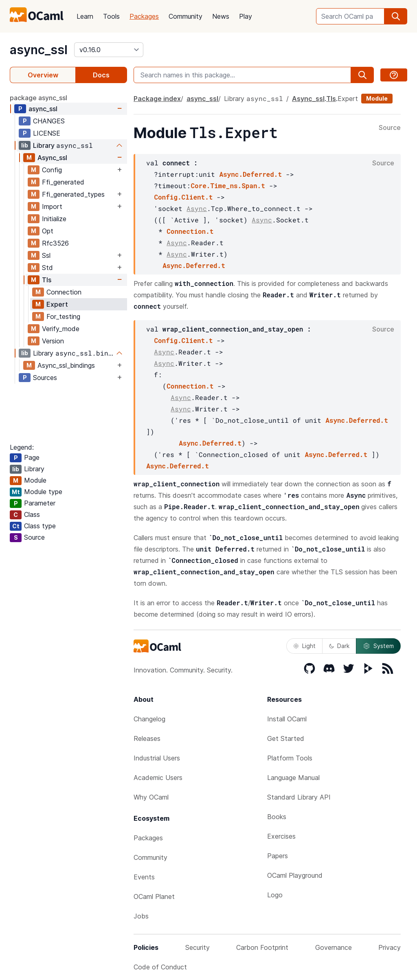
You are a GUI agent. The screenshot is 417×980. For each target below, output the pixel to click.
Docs (101, 75)
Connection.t (190, 231)
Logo (275, 895)
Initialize (54, 219)
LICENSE (47, 133)
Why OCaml (151, 797)
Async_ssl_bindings (66, 365)
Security (198, 947)
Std (47, 268)
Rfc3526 (55, 243)
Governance (334, 947)
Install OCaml (287, 719)
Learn (85, 16)
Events (144, 877)
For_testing (63, 316)
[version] (109, 50)
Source (390, 128)
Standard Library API (299, 797)
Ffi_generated (63, 182)
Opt (48, 231)
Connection (64, 292)
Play (246, 16)
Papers (278, 856)
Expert (57, 304)
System (378, 646)
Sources (45, 378)
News (221, 16)
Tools (111, 16)
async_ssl (39, 50)
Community (185, 16)
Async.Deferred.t (250, 174)
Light (304, 646)
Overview (43, 75)
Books (277, 817)
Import (52, 207)
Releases (147, 738)
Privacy (390, 947)
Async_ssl (52, 158)
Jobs (141, 916)
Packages (144, 16)
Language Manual (293, 778)
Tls (47, 280)
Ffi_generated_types (73, 194)
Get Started (286, 738)
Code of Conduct (160, 967)
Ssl (46, 255)
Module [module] (377, 98)
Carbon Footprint (262, 947)
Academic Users (158, 778)
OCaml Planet (154, 897)
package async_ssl (38, 98)
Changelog (149, 719)
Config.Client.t (183, 197)
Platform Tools (290, 758)
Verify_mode (61, 329)
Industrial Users (157, 758)
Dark (339, 646)
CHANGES (49, 121)
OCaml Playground (295, 875)
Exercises (281, 836)
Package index (157, 99)
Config (52, 170)
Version (53, 341)
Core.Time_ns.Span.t (228, 186)
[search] (396, 16)
